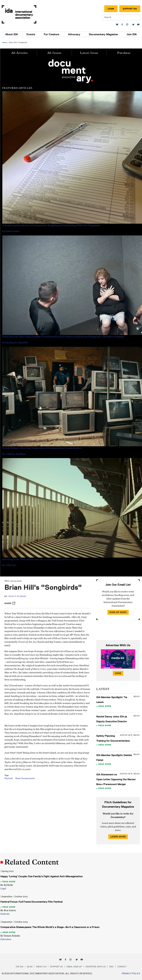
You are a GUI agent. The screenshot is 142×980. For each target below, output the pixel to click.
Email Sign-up (74, 967)
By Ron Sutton (8, 910)
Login (111, 9)
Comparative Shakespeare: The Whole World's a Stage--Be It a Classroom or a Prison (50, 927)
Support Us (56, 967)
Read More (105, 706)
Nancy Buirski (17, 596)
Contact (122, 967)
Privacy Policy (131, 973)
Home (4, 42)
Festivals (5, 914)
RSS (111, 967)
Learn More (118, 837)
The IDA (19, 967)
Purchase (124, 53)
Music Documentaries (25, 778)
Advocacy (74, 34)
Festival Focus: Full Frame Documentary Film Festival (31, 902)
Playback (9, 778)
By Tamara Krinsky (10, 936)
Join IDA (132, 34)
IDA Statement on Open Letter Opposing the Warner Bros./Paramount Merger (116, 779)
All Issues (54, 53)
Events (31, 34)
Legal (3, 889)
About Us (41, 967)
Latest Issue (89, 53)
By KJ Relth (7, 885)
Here (118, 673)
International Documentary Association (19, 14)
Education (6, 939)
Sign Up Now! (118, 612)
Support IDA (130, 9)
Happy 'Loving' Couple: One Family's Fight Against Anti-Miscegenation (42, 876)
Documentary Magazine (103, 34)
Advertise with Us (96, 967)
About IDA (12, 34)
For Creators (52, 34)
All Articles (20, 53)
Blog (30, 967)
